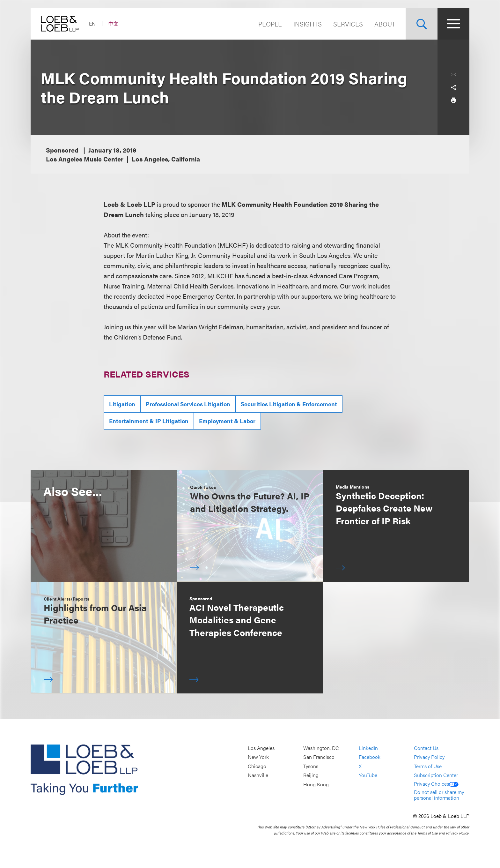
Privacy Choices (436, 784)
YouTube (368, 775)
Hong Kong (316, 784)
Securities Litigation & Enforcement (289, 404)
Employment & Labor (227, 421)
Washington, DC (321, 748)
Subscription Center (436, 775)
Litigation (122, 404)
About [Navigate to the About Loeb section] (385, 24)
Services (348, 24)
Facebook (370, 757)
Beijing (311, 775)
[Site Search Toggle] (422, 24)
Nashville (258, 775)
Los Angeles (261, 748)
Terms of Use (428, 766)
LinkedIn (368, 748)
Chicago (257, 766)
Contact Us (426, 748)
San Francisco (319, 757)
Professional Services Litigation (188, 404)
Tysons (311, 766)
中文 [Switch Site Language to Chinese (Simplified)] (114, 23)
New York (258, 757)
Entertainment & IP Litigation (149, 421)
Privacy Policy (429, 757)
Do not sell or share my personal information (439, 795)
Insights (308, 24)
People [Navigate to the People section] (270, 24)
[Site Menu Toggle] (453, 24)
